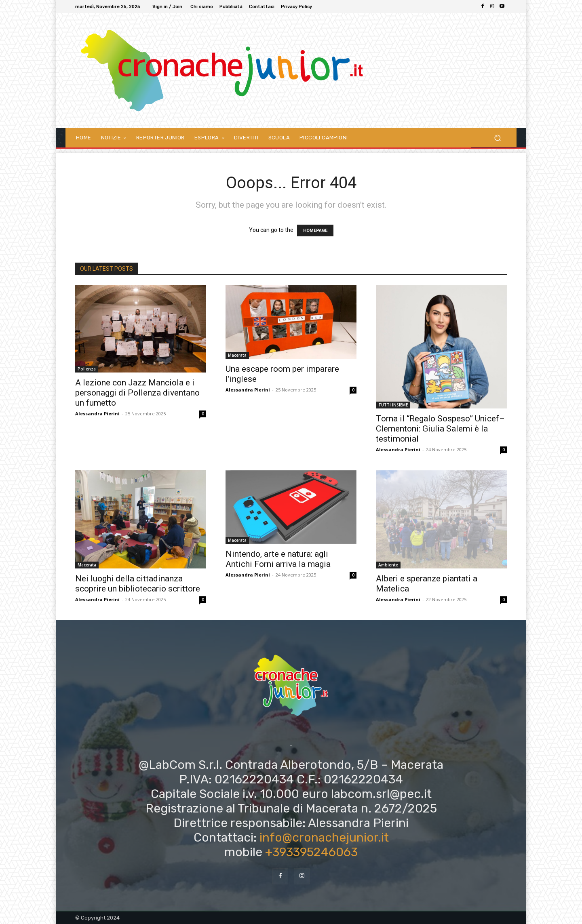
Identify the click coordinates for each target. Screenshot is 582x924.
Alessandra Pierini (97, 414)
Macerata (237, 355)
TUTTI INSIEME (393, 405)
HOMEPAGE (315, 230)
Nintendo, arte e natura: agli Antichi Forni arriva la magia (278, 559)
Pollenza (87, 369)
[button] (497, 138)
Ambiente (388, 565)
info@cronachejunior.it (324, 838)
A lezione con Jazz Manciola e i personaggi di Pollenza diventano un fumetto (137, 393)
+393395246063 (311, 852)
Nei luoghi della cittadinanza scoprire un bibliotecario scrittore (138, 584)
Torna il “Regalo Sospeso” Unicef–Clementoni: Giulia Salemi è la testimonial (440, 429)
